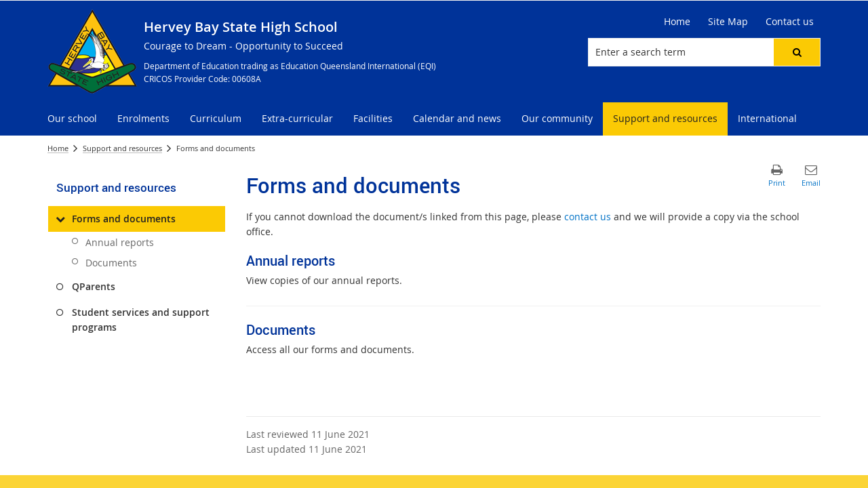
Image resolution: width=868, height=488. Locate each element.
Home (58, 148)
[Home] (677, 22)
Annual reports (120, 242)
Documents (111, 263)
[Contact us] (790, 22)
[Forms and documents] (60, 219)
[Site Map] (728, 22)
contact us (588, 217)
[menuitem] (72, 119)
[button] (797, 52)
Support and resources (122, 148)
